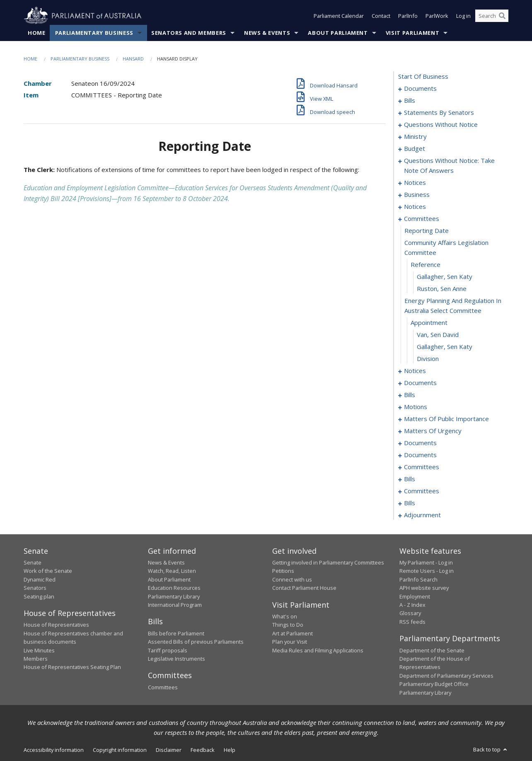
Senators (35, 588)
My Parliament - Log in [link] (426, 562)
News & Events (267, 33)
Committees (163, 687)
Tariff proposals (168, 650)
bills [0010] (410, 100)
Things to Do (288, 625)
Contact (381, 16)
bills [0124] (410, 395)
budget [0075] (415, 148)
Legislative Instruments (177, 659)
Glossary (410, 613)
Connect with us (292, 579)
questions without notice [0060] (441, 124)
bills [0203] (410, 479)
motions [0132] (416, 407)
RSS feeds (412, 622)
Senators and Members (189, 33)
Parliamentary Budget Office (434, 684)
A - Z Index (412, 605)
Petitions (283, 571)
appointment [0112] (429, 322)
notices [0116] (415, 371)
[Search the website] (492, 16)
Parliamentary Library (174, 596)
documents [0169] (420, 455)
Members (36, 659)
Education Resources (174, 588)
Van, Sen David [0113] (438, 334)
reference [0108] (426, 264)
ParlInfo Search (418, 579)
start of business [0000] (423, 76)
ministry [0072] (415, 136)
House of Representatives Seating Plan (72, 667)
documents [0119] (420, 383)
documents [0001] (420, 88)
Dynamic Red (40, 579)
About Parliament (338, 33)
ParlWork (437, 16)
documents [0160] (420, 443)
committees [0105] (422, 218)
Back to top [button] (491, 749)
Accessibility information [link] (54, 750)
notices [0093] (415, 182)
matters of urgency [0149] (433, 431)
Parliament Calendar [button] (339, 16)
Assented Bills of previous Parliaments (196, 642)
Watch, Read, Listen (172, 571)
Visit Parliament (412, 33)
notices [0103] (415, 206)
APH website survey (424, 588)
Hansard (133, 59)
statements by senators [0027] (439, 112)
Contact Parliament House (304, 588)
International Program (175, 605)
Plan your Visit (290, 642)
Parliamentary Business (94, 33)
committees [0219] (422, 491)
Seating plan (39, 596)
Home (37, 33)
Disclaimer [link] (169, 750)
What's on (285, 616)
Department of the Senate (432, 650)
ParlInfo (408, 16)
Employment (415, 596)
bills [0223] (410, 503)
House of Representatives (56, 625)
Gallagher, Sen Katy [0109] (445, 276)
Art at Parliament (293, 633)
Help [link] (230, 750)
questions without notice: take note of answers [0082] (449, 165)
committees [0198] (422, 467)
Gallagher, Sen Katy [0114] (445, 347)
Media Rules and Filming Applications (318, 650)
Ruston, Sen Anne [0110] (442, 288)
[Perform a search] (502, 16)
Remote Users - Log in (427, 571)
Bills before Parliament (176, 633)
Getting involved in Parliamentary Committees (328, 562)
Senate (33, 562)
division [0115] (428, 359)
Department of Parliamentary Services (446, 676)
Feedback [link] (203, 750)
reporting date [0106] (427, 230)
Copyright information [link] (120, 750)
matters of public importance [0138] (446, 419)
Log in (463, 16)
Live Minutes (39, 650)
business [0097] (417, 194)
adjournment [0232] (422, 515)
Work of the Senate (48, 571)
